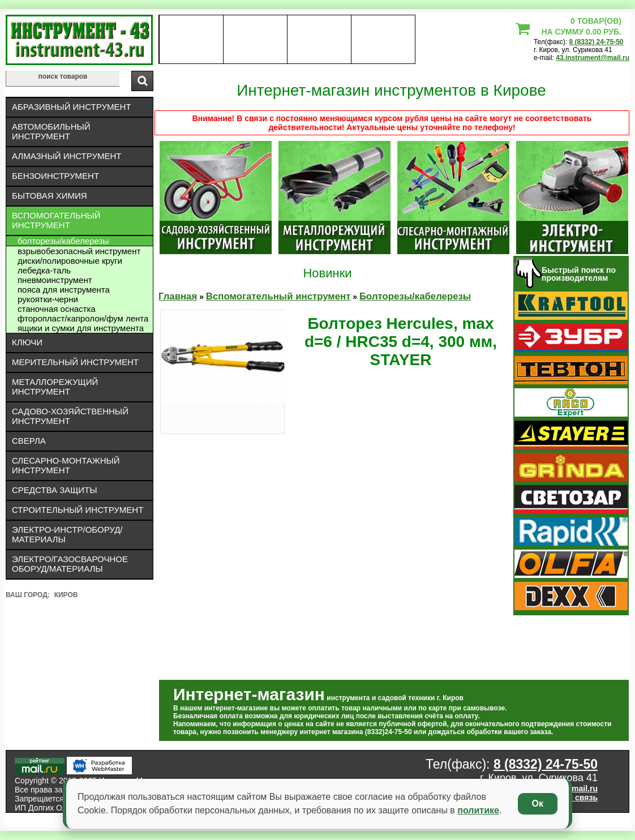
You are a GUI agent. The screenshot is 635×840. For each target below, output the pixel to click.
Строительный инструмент (78, 510)
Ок (538, 803)
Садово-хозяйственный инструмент (70, 416)
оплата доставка (256, 40)
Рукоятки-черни (48, 299)
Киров (66, 595)
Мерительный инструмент (75, 362)
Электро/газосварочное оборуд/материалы (70, 564)
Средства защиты (55, 490)
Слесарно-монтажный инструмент (66, 465)
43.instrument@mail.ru (593, 58)
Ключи (27, 342)
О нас (191, 40)
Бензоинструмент (55, 176)
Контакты (319, 40)
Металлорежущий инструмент (55, 387)
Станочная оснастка (57, 309)
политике (478, 810)
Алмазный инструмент (66, 156)
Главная (178, 296)
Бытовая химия (50, 196)
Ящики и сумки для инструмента (81, 328)
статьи (383, 40)
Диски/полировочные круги (70, 261)
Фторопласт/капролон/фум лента (83, 318)
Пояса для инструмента (64, 290)
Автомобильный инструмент (51, 131)
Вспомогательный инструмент (56, 220)
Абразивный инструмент (71, 107)
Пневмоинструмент (55, 280)
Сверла (29, 441)
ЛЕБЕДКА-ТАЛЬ (44, 270)
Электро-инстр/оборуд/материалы (67, 534)
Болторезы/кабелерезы (63, 241)
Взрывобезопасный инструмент (79, 251)
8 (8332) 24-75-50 (596, 42)
